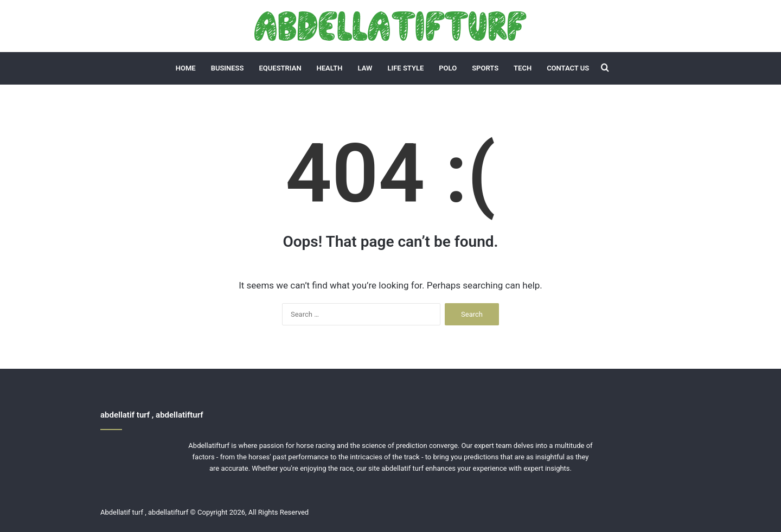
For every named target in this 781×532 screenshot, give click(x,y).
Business (228, 68)
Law (365, 68)
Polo (448, 68)
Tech (523, 68)
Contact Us (568, 68)
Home (186, 68)
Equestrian (280, 68)
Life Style (405, 68)
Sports (485, 68)
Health (330, 68)
